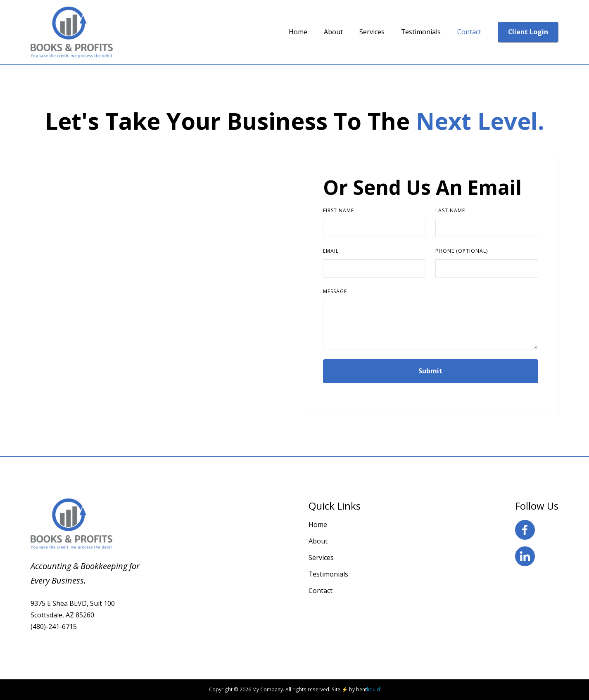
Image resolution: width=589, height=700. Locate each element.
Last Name (450, 210)
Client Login (528, 32)
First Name (338, 210)
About (318, 541)
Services (321, 558)
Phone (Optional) (462, 251)
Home (318, 524)
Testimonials (328, 574)
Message (335, 291)
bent (368, 689)
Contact (321, 591)
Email (331, 251)
